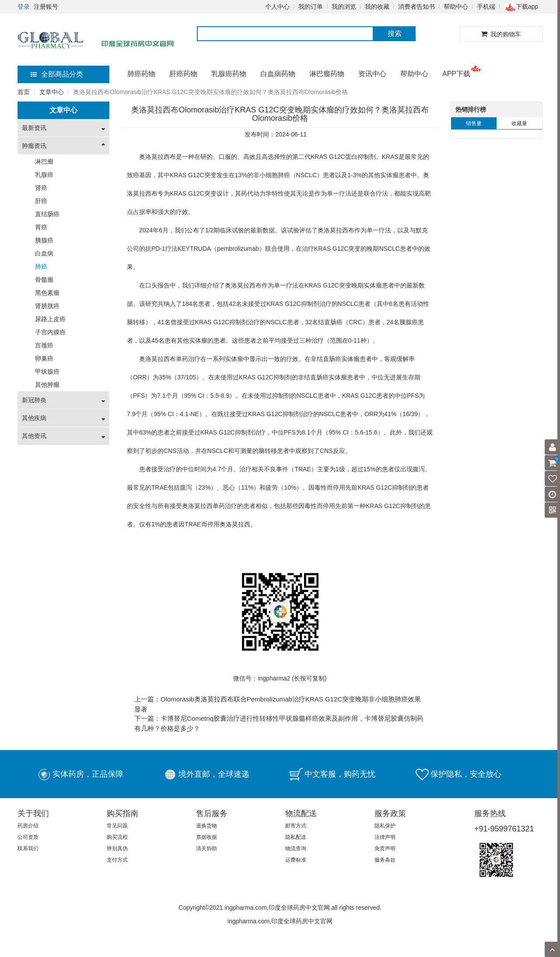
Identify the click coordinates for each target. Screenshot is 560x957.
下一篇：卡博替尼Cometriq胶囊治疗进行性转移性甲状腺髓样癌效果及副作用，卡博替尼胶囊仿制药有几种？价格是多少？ (279, 723)
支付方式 (117, 860)
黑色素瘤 (47, 293)
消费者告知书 (416, 7)
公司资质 (28, 837)
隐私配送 (296, 837)
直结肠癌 (47, 214)
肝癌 (41, 201)
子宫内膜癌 (50, 332)
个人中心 (277, 7)
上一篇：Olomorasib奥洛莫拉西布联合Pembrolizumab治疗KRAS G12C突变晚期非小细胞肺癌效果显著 (278, 704)
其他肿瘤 (47, 385)
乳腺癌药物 (229, 74)
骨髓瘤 (44, 280)
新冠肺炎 (34, 400)
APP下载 (456, 74)
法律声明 (385, 837)
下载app (521, 7)
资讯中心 (372, 74)
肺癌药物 (141, 74)
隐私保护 (385, 826)
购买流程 (117, 837)
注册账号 (46, 7)
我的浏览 (344, 7)
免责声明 (385, 848)
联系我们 (28, 848)
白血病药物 (278, 74)
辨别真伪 (117, 848)
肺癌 (41, 266)
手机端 (486, 7)
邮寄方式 (296, 826)
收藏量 (519, 123)
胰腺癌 (44, 240)
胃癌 (41, 227)
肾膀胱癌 (47, 306)
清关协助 (206, 848)
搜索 (395, 33)
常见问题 (117, 826)
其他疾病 (34, 418)
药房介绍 (28, 826)
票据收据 (206, 837)
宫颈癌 (44, 345)
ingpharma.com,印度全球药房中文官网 (280, 921)
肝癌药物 (183, 74)
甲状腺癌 (47, 372)
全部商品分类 (57, 74)
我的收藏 (377, 7)
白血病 (44, 253)
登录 (24, 7)
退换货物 (206, 826)
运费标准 (296, 860)
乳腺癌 (44, 175)
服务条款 (385, 860)
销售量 (474, 123)
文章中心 (52, 92)
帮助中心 (456, 7)
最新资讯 (34, 128)
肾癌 (41, 188)
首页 (24, 92)
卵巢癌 (44, 358)
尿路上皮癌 (50, 319)
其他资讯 (34, 436)
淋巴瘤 (44, 161)
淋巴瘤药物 (327, 74)
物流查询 (296, 848)
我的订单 (311, 7)
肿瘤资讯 (34, 146)
